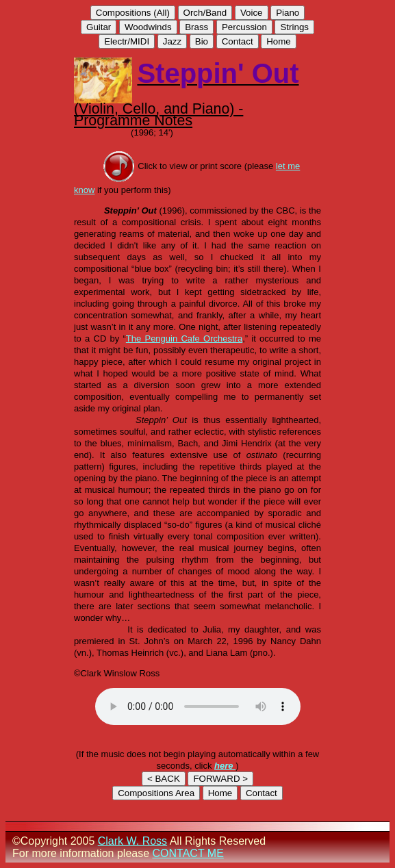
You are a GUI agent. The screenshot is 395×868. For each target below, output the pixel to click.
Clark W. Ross (132, 841)
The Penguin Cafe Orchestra (184, 339)
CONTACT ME (188, 853)
